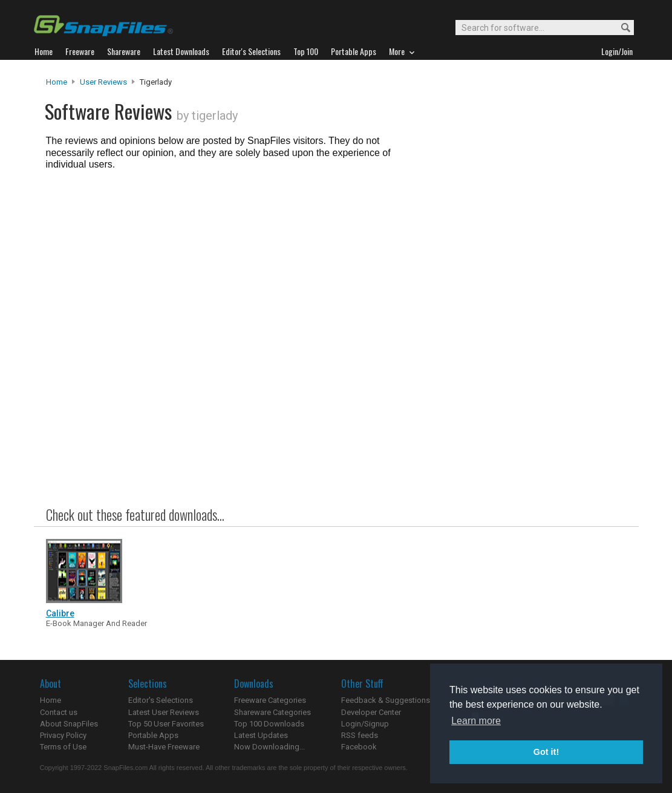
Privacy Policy (63, 735)
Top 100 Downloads (269, 724)
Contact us (59, 712)
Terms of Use (63, 747)
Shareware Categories (272, 712)
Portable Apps (153, 735)
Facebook (359, 747)
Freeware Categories (270, 700)
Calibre (60, 613)
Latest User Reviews (164, 712)
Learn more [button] (476, 721)
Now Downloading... (269, 747)
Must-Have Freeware (164, 747)
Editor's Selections (161, 700)
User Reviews (103, 82)
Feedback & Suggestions (386, 700)
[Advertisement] (524, 322)
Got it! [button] (546, 752)
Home (57, 82)
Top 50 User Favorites (166, 724)
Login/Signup (365, 724)
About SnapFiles (69, 724)
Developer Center (371, 712)
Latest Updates (261, 735)
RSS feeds (360, 735)
